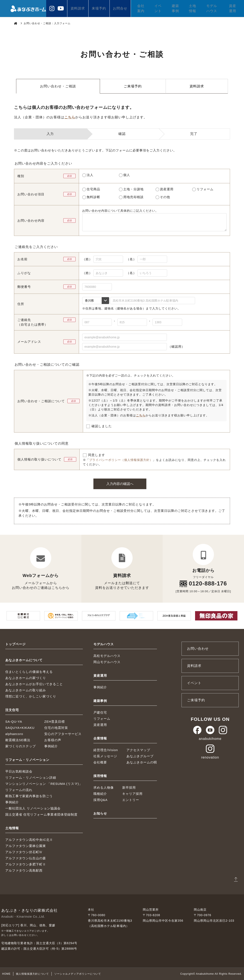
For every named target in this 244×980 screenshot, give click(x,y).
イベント (158, 8)
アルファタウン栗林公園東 (26, 846)
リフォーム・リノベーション (27, 760)
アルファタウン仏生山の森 (26, 858)
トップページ (15, 644)
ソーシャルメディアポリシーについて (78, 974)
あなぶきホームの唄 (142, 762)
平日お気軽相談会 (19, 771)
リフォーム (102, 719)
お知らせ (100, 813)
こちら (70, 117)
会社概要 (100, 762)
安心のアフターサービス (63, 734)
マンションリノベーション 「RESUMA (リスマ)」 (44, 784)
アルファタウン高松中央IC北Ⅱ (29, 840)
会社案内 (141, 8)
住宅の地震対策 (56, 728)
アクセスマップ (138, 750)
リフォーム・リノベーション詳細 (31, 778)
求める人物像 (104, 787)
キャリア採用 (132, 794)
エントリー (131, 800)
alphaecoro (14, 734)
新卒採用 (129, 787)
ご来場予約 (133, 86)
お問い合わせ (198, 649)
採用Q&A (101, 800)
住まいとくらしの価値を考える (29, 672)
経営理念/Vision (106, 750)
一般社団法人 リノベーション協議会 (33, 808)
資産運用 (233, 8)
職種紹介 (100, 794)
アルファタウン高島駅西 (24, 870)
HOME (6, 974)
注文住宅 (12, 710)
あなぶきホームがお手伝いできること (34, 684)
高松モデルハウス (107, 656)
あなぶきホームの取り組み (26, 690)
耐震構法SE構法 (18, 740)
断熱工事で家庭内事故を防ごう (29, 796)
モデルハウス (212, 8)
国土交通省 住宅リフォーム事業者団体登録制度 (41, 814)
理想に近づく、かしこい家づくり (31, 696)
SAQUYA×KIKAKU (20, 728)
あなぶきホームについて (24, 660)
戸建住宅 (100, 712)
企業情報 (100, 738)
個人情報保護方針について (32, 974)
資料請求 (78, 8)
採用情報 (100, 776)
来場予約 (99, 8)
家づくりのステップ (21, 746)
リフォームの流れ (19, 790)
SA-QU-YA (14, 722)
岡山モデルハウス (107, 662)
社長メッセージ (105, 756)
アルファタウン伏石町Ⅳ (24, 852)
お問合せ (120, 8)
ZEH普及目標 (55, 722)
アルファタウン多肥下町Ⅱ (26, 864)
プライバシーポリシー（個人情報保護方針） (121, 460)
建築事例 (175, 8)
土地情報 (193, 8)
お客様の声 (53, 740)
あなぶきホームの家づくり (26, 678)
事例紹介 (51, 746)
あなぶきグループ (140, 756)
